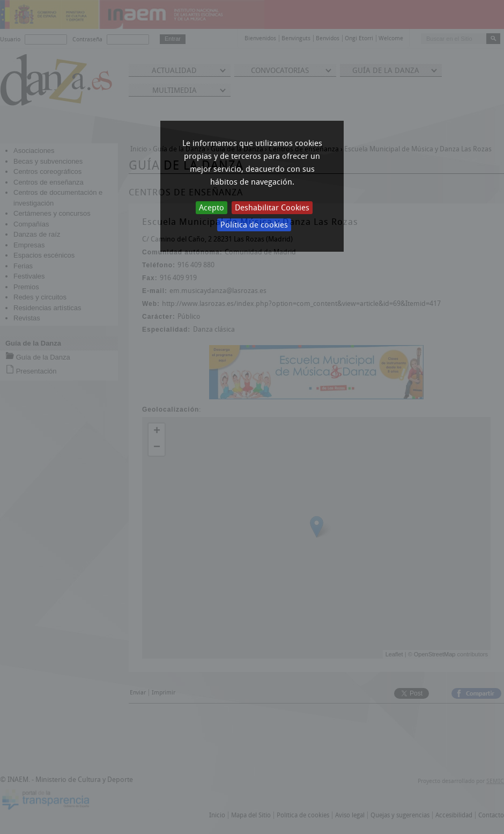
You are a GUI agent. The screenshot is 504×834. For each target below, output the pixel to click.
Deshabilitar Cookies (272, 208)
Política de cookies (254, 225)
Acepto (212, 208)
